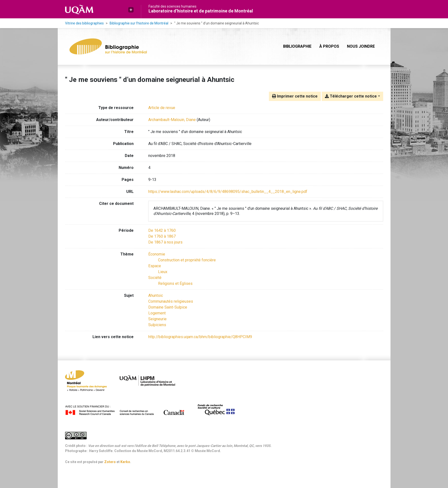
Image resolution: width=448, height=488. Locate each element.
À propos (329, 46)
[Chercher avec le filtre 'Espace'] (155, 266)
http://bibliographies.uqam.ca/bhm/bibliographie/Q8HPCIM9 (200, 337)
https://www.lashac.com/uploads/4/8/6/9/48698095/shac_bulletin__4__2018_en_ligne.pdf (228, 192)
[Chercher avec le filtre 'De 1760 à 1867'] (162, 236)
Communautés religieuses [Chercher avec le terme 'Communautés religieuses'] (171, 301)
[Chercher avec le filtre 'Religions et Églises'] (175, 283)
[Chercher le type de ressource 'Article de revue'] (162, 108)
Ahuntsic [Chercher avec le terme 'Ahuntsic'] (156, 295)
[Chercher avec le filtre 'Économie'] (157, 254)
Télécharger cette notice (351, 96)
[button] (131, 10)
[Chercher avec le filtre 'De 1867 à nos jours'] (165, 242)
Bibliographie (297, 46)
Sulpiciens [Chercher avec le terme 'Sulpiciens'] (157, 325)
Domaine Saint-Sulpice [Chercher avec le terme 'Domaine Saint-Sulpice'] (168, 307)
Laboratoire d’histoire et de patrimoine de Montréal (201, 11)
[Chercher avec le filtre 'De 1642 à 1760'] (162, 230)
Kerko (125, 462)
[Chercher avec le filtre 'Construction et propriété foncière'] (187, 260)
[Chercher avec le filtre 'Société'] (155, 278)
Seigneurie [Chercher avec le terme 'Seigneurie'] (157, 319)
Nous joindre (361, 46)
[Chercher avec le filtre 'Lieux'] (163, 272)
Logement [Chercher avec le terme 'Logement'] (157, 313)
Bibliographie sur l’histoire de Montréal (139, 23)
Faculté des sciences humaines (172, 6)
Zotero (110, 462)
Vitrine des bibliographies (84, 23)
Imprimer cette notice (295, 96)
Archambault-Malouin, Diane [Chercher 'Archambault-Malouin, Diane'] (172, 120)
